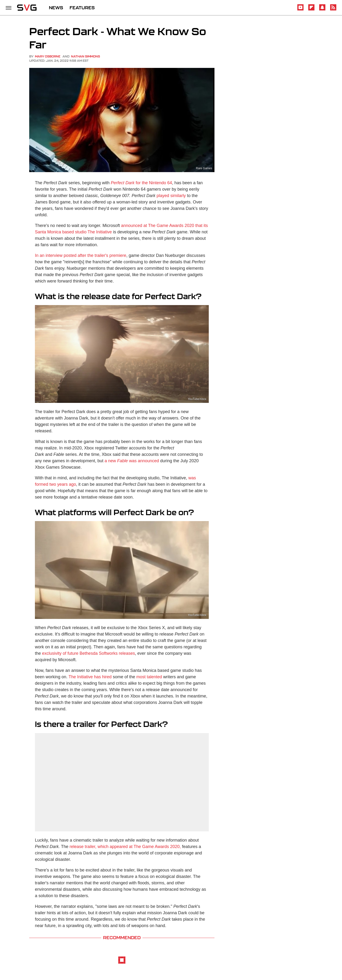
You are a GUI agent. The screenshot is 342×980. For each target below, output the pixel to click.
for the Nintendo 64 (141, 183)
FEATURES (82, 8)
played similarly (171, 196)
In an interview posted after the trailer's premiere (81, 255)
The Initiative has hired (90, 677)
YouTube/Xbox (197, 399)
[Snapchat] (322, 10)
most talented (149, 677)
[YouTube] (300, 10)
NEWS (56, 8)
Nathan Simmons (85, 56)
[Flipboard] (311, 10)
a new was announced (132, 461)
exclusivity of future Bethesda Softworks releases (88, 653)
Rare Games (204, 168)
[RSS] (333, 10)
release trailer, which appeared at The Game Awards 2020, (125, 847)
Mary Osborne (48, 56)
